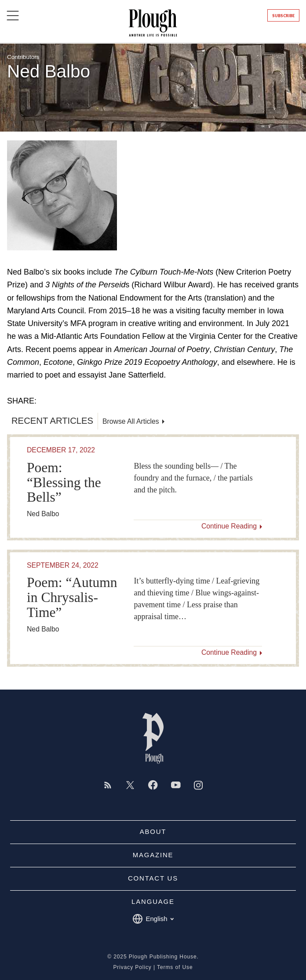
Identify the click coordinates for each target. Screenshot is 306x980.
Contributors (23, 57)
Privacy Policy (132, 967)
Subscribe (283, 16)
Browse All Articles (131, 421)
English (153, 919)
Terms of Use (175, 967)
